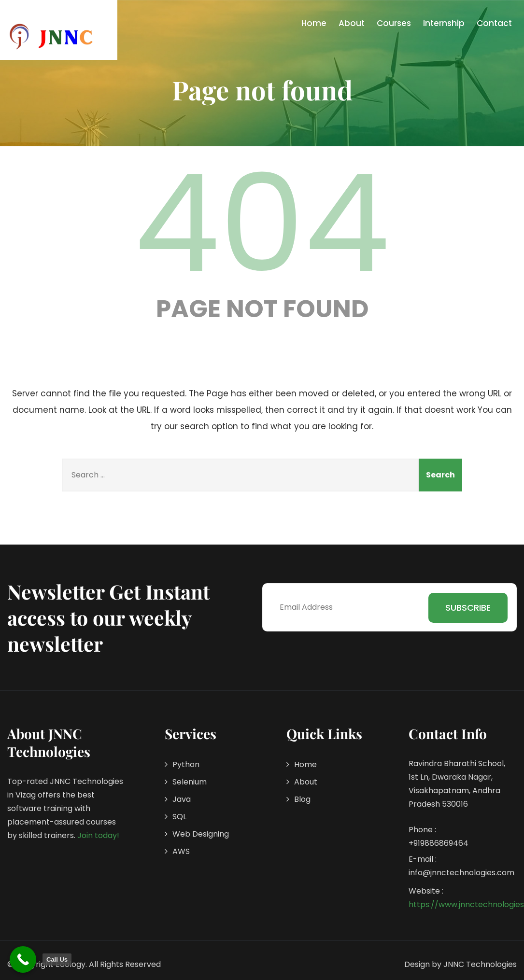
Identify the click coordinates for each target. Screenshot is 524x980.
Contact (494, 23)
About (352, 23)
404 (262, 224)
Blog (302, 799)
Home (314, 23)
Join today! (98, 835)
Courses (394, 23)
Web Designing (201, 834)
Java (182, 799)
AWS (181, 851)
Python (186, 764)
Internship (444, 23)
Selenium (190, 782)
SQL (179, 817)
